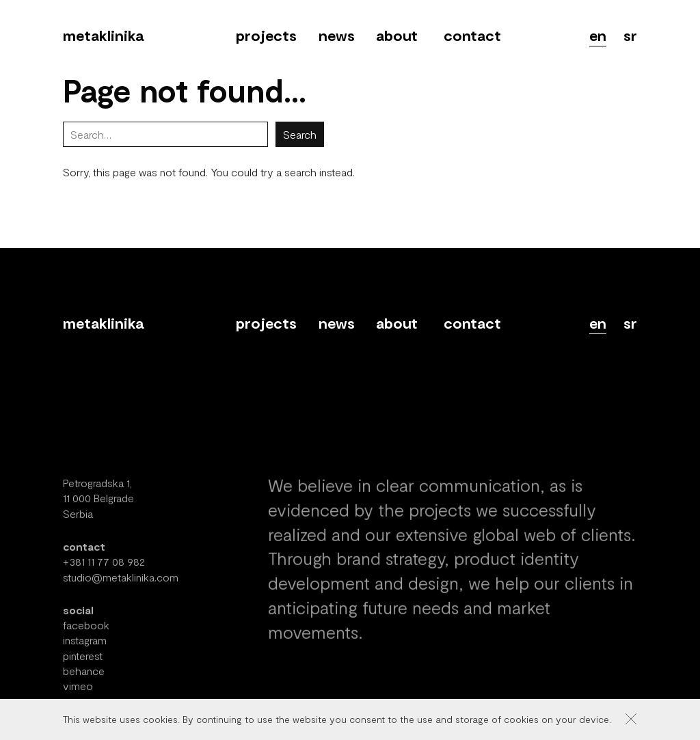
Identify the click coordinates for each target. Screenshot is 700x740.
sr (630, 35)
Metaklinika (103, 35)
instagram (85, 648)
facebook (86, 633)
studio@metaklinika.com (121, 585)
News (337, 35)
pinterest (83, 664)
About (397, 35)
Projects (266, 35)
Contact (472, 35)
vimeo (78, 694)
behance (84, 679)
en (598, 35)
